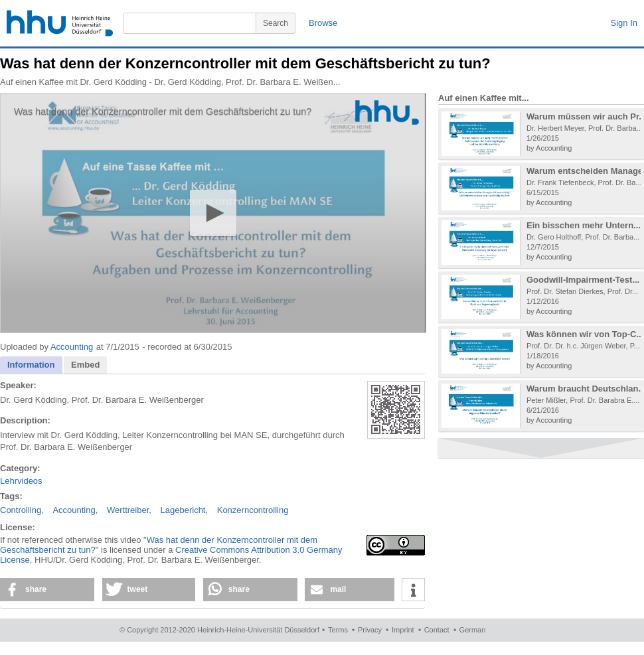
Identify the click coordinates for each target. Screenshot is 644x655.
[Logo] (387, 112)
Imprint (403, 630)
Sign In (624, 23)
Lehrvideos (21, 481)
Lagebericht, (185, 510)
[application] (213, 213)
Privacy (370, 630)
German (473, 630)
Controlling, (22, 510)
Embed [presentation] (85, 365)
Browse (323, 23)
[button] (213, 213)
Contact (437, 630)
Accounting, (75, 510)
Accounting (72, 347)
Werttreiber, (129, 510)
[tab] (31, 365)
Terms (338, 630)
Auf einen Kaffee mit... (484, 98)
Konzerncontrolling (253, 510)
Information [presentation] (31, 365)
